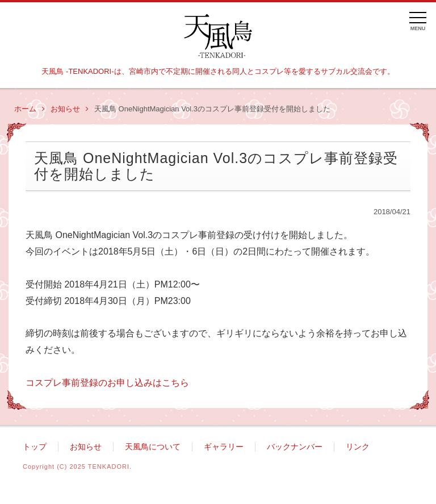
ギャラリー (224, 447)
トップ (35, 447)
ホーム (30, 109)
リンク (358, 447)
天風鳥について (153, 447)
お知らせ (70, 109)
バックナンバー (295, 447)
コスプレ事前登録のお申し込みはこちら (107, 383)
